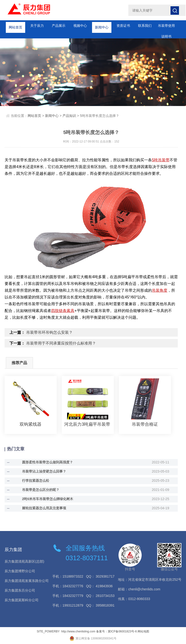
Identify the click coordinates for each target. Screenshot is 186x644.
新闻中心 (102, 26)
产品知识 (69, 116)
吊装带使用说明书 (166, 27)
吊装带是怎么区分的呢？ (41, 490)
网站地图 (143, 631)
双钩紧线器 (31, 424)
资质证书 (123, 26)
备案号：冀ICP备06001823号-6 (116, 631)
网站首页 (15, 26)
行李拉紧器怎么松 (36, 481)
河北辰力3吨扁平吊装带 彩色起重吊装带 (88, 424)
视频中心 (80, 26)
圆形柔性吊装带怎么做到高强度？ (47, 462)
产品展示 (59, 26)
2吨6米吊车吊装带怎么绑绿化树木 (48, 499)
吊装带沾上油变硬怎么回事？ (44, 471)
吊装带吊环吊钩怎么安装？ (49, 332)
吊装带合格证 (145, 424)
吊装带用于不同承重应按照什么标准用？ (61, 343)
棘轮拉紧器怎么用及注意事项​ (44, 508)
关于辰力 (37, 26)
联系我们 (145, 26)
